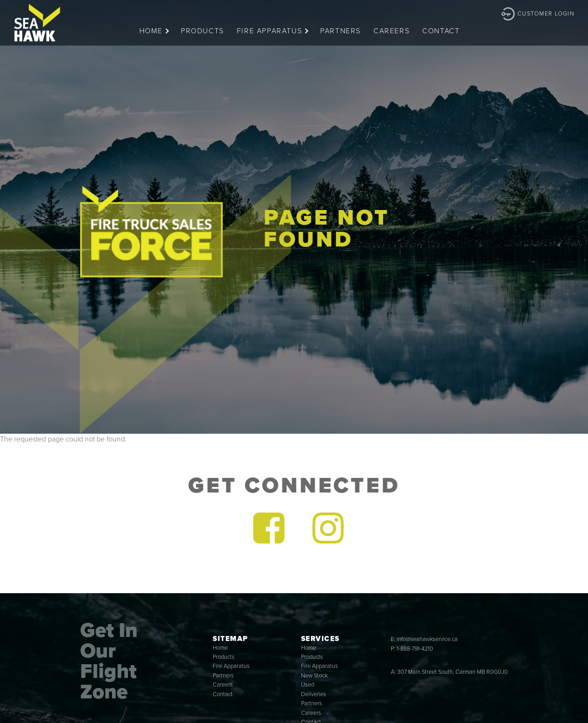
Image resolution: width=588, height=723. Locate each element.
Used (308, 685)
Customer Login (546, 14)
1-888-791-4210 (415, 649)
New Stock (314, 676)
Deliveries (314, 694)
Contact (441, 31)
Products (202, 31)
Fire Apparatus (269, 31)
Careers (391, 31)
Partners (340, 31)
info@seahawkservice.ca (427, 639)
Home (151, 31)
